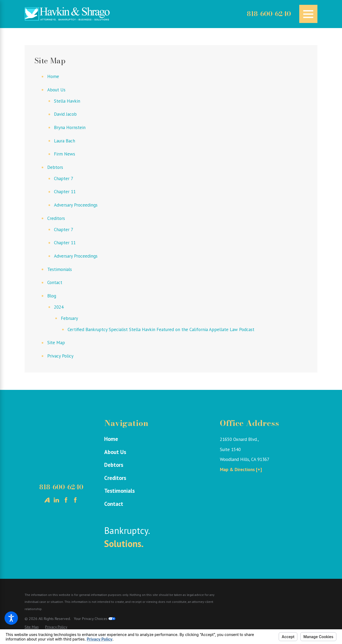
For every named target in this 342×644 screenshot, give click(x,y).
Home (53, 76)
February (69, 318)
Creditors (56, 218)
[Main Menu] (308, 14)
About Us (56, 90)
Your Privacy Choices (95, 619)
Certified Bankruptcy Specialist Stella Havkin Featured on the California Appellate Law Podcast (161, 329)
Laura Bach (65, 141)
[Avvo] (47, 500)
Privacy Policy (60, 356)
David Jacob (65, 114)
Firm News (65, 154)
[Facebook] (66, 500)
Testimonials (60, 269)
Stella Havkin (67, 101)
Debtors (55, 167)
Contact (55, 282)
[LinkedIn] (56, 500)
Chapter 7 (64, 179)
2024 (59, 307)
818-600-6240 (269, 14)
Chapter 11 (65, 192)
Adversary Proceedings (76, 205)
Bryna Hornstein (70, 127)
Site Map (56, 343)
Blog (52, 296)
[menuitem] (153, 439)
